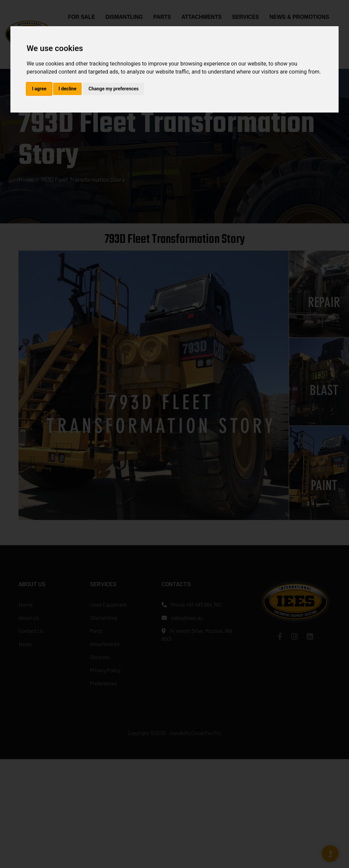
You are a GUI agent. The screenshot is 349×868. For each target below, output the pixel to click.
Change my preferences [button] (113, 89)
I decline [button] (67, 89)
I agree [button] (39, 89)
